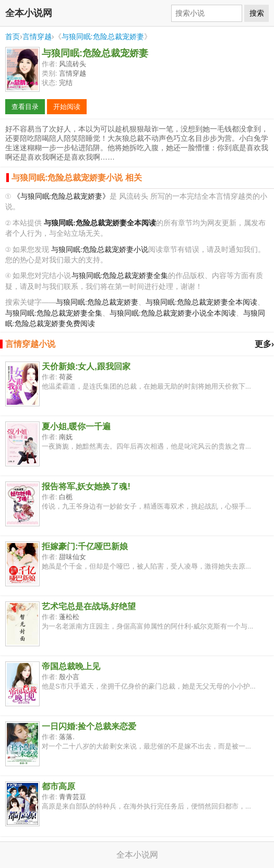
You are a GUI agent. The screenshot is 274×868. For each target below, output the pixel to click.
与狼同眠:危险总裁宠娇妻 (103, 37)
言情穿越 (37, 37)
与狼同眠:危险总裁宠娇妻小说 (100, 250)
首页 (13, 37)
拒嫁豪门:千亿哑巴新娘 (85, 546)
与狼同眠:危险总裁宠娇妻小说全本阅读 (173, 313)
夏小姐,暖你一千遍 (76, 426)
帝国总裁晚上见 (71, 666)
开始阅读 (67, 107)
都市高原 (58, 786)
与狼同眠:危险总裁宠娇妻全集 (120, 276)
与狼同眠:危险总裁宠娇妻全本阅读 (201, 302)
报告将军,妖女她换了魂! (86, 486)
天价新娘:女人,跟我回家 (86, 366)
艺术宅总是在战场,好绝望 (89, 606)
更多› (264, 344)
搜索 (257, 13)
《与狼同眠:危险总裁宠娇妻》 (62, 196)
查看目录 (25, 107)
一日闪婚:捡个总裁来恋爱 (89, 726)
